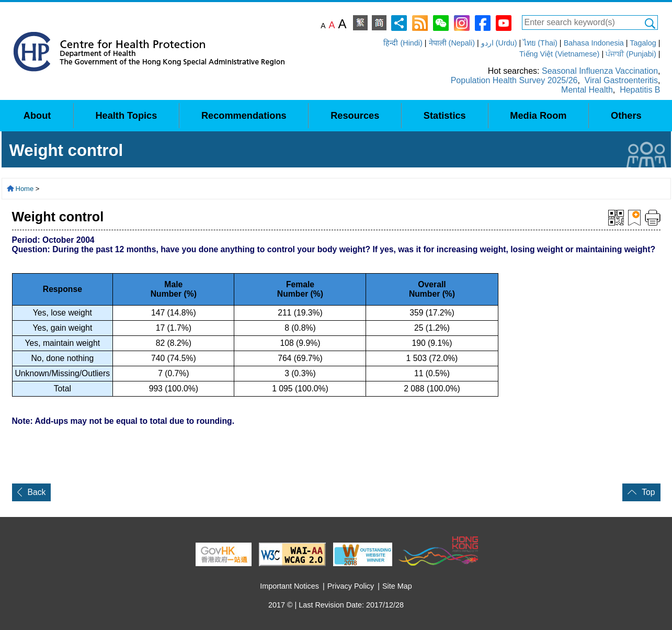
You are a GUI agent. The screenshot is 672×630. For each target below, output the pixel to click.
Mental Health (587, 90)
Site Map (397, 586)
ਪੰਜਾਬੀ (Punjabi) (631, 54)
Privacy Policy (351, 586)
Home (25, 189)
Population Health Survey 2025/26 (514, 80)
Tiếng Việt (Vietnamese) (559, 54)
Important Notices (289, 586)
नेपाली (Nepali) (452, 43)
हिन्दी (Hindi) (403, 43)
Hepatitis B (640, 90)
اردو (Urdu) (499, 43)
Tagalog (643, 43)
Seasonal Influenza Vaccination (600, 71)
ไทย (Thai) (540, 43)
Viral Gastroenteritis (621, 80)
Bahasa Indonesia (594, 43)
